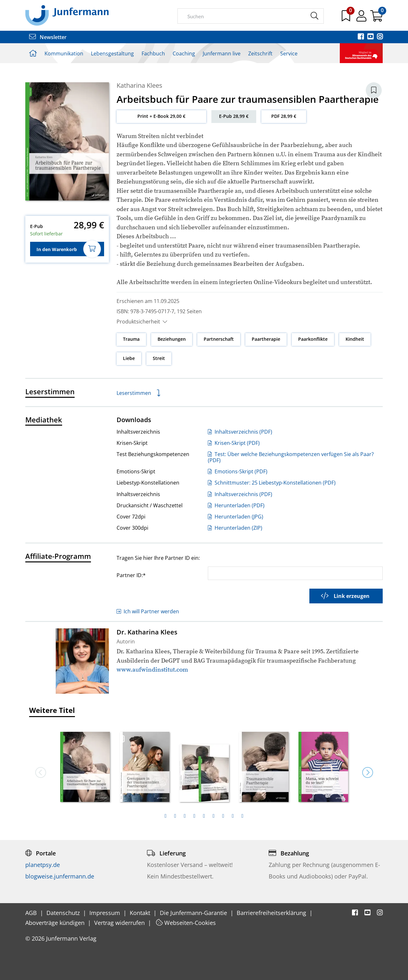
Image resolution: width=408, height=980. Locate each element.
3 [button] (185, 816)
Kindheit (355, 339)
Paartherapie (266, 339)
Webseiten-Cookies (186, 923)
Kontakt (141, 913)
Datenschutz (64, 913)
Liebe (129, 358)
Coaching (184, 53)
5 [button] (204, 816)
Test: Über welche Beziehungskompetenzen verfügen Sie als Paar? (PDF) (291, 457)
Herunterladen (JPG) (236, 517)
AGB (32, 913)
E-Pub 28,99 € (234, 116)
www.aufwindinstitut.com (152, 670)
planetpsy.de (43, 865)
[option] (85, 765)
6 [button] (214, 816)
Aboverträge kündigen (56, 923)
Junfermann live (222, 53)
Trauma (131, 339)
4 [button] (194, 816)
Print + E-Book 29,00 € (161, 116)
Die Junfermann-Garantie (194, 913)
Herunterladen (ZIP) (235, 528)
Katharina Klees (139, 85)
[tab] (166, 816)
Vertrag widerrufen (120, 923)
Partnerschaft (219, 339)
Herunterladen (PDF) (236, 505)
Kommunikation (64, 53)
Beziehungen (172, 339)
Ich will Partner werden (148, 611)
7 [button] (223, 816)
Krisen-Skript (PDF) (234, 443)
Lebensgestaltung (112, 53)
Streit (159, 358)
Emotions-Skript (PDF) (238, 471)
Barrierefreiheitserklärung (272, 913)
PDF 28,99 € (284, 116)
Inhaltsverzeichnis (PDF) (240, 432)
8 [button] (233, 816)
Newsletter (48, 37)
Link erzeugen (345, 596)
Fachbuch (153, 53)
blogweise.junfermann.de (60, 876)
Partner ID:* (131, 575)
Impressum (106, 913)
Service (289, 53)
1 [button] (166, 816)
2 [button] (175, 816)
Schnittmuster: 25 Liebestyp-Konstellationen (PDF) (272, 483)
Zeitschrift (260, 53)
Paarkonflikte (313, 339)
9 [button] (242, 816)
